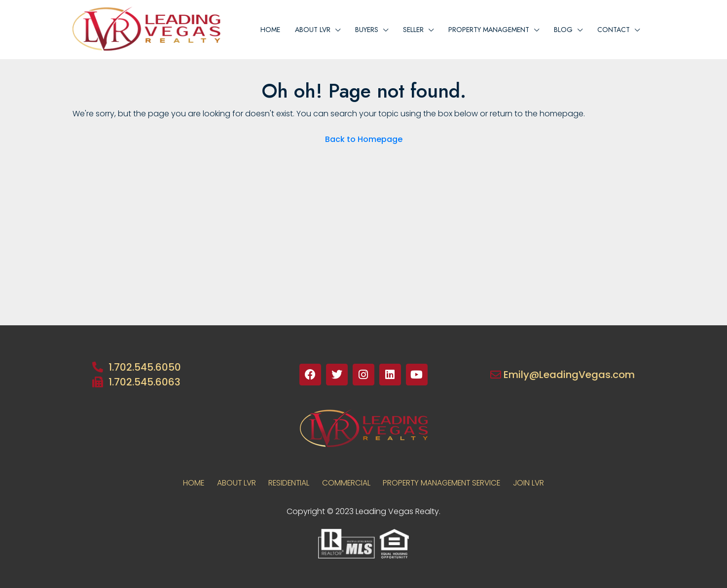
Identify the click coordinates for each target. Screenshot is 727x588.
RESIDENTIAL (286, 483)
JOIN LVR (538, 483)
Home (270, 30)
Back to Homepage (364, 139)
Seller (413, 30)
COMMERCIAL (346, 483)
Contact (614, 30)
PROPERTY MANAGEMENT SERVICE (446, 483)
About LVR (230, 483)
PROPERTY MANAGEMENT (489, 30)
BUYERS (367, 30)
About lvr (313, 30)
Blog (563, 30)
